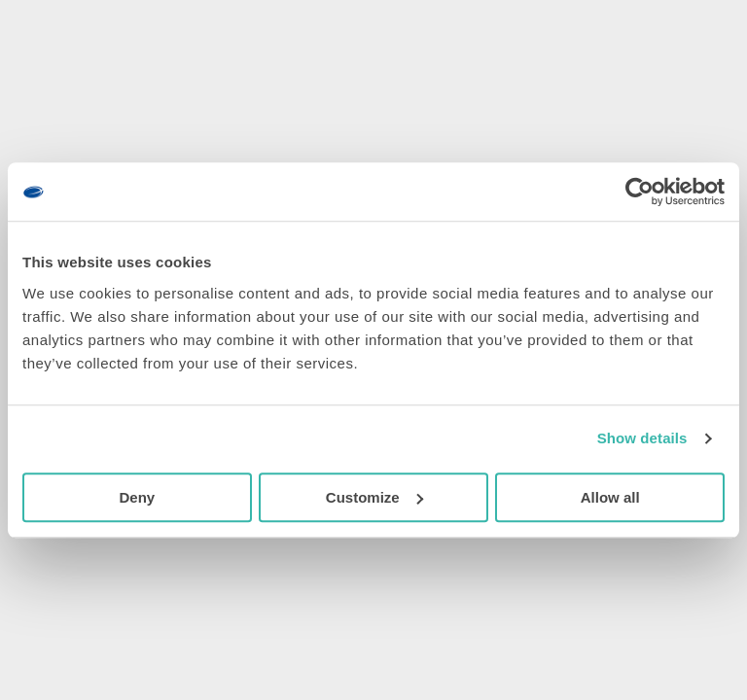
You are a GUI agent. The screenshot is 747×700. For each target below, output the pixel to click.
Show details (642, 438)
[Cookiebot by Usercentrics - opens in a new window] (640, 192)
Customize (374, 497)
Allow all (610, 497)
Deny (137, 497)
